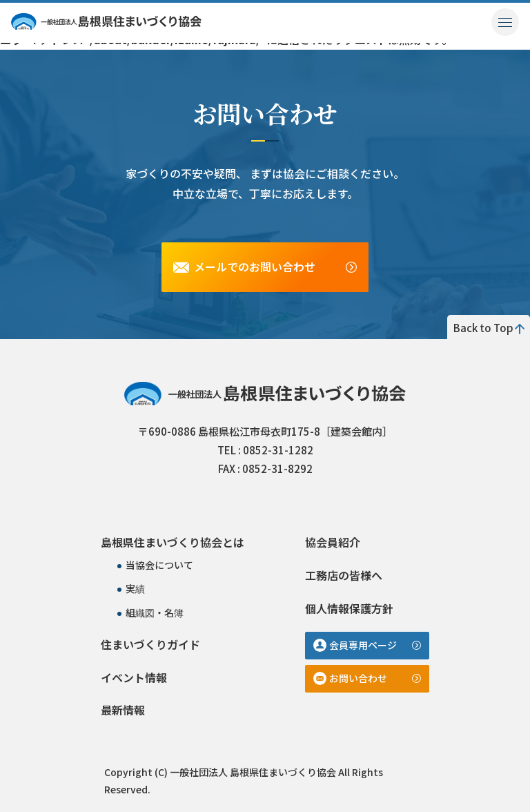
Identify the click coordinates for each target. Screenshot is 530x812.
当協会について (159, 565)
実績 (135, 588)
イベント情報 (134, 677)
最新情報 (123, 710)
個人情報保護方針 (349, 608)
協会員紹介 (333, 542)
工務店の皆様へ (344, 575)
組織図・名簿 (155, 612)
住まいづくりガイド (150, 644)
